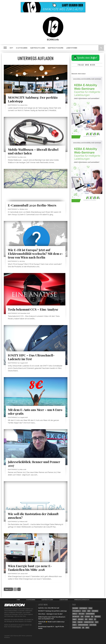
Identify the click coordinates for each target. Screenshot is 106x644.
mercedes (98, 616)
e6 (95, 619)
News (87, 628)
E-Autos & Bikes (22, 48)
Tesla (90, 608)
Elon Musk (95, 611)
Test (97, 622)
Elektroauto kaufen (56, 48)
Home (18, 600)
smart (75, 619)
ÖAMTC (75, 625)
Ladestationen (72, 48)
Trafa (74, 622)
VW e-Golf (82, 614)
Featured (75, 608)
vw (83, 628)
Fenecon (80, 622)
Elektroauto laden (38, 48)
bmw (89, 611)
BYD (86, 619)
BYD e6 (91, 619)
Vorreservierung (83, 625)
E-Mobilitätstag (89, 622)
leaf (82, 616)
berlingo (81, 619)
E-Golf (84, 611)
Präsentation (77, 628)
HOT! (11, 48)
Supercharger (90, 614)
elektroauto (83, 608)
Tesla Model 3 (77, 611)
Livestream (93, 625)
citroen (87, 616)
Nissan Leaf (76, 616)
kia (92, 616)
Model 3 (75, 614)
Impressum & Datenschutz (82, 600)
